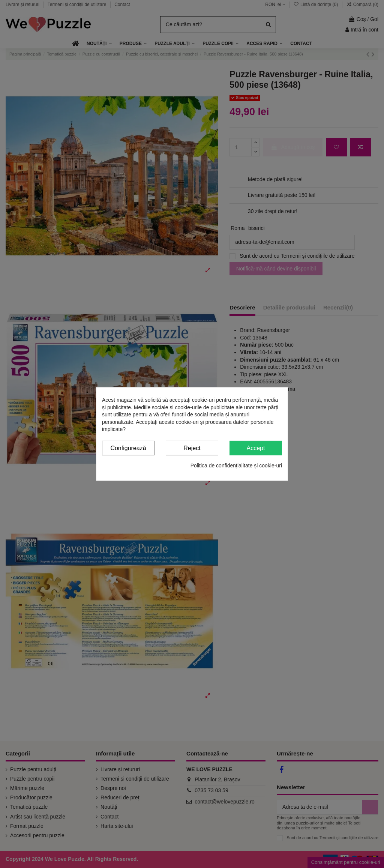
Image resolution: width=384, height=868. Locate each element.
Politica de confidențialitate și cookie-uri (236, 465)
